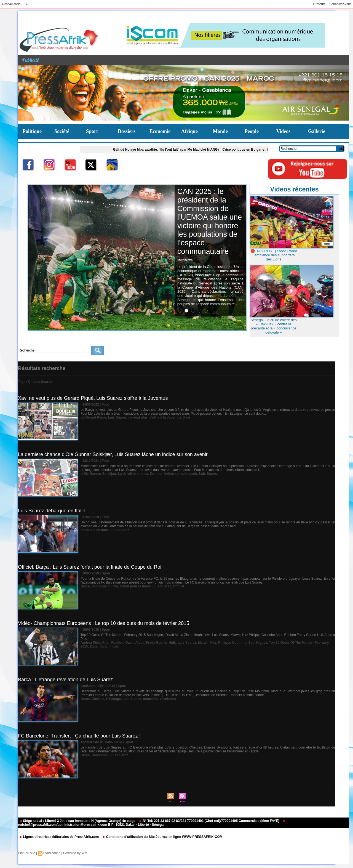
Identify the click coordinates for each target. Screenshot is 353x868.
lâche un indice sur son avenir (174, 474)
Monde (220, 131)
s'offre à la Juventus (165, 417)
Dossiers (127, 131)
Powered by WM (75, 853)
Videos (283, 131)
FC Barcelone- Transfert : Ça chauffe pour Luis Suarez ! (79, 736)
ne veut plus (138, 417)
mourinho (151, 699)
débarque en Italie (95, 530)
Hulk (172, 643)
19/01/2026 (185, 260)
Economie (160, 131)
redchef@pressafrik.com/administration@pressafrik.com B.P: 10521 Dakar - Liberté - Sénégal (152, 823)
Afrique (189, 131)
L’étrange (113, 699)
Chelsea (98, 699)
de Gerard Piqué (93, 417)
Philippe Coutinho (232, 643)
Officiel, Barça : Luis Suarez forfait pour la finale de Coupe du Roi (90, 567)
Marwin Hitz (207, 643)
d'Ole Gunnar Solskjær (98, 474)
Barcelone (100, 755)
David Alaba (135, 643)
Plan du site (27, 853)
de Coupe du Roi (105, 586)
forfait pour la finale (135, 586)
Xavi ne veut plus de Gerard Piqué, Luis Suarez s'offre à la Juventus (93, 398)
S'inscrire (319, 4)
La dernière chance (133, 474)
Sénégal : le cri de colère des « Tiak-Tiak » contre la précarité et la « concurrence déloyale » (274, 326)
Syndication (52, 853)
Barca (85, 699)
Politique (32, 131)
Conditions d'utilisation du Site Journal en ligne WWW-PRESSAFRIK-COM (162, 837)
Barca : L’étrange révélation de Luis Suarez (65, 680)
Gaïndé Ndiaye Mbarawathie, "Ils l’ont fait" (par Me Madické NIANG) (171, 150)
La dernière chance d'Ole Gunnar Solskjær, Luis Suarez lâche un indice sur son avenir (113, 454)
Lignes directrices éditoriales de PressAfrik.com (59, 837)
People (252, 131)
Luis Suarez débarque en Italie (52, 511)
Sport (92, 131)
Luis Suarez (117, 417)
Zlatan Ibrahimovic (104, 646)
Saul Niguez (258, 643)
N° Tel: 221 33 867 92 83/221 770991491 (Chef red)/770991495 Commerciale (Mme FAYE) (210, 821)
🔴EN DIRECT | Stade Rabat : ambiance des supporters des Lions (274, 255)
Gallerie (317, 131)
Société (62, 131)
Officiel (179, 586)
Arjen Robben (113, 643)
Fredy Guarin (157, 643)
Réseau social (12, 4)
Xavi (187, 417)
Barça (85, 586)
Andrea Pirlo (90, 643)
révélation (168, 699)
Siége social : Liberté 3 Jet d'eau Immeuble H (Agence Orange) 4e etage (78, 821)
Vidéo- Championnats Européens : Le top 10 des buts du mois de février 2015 (104, 623)
